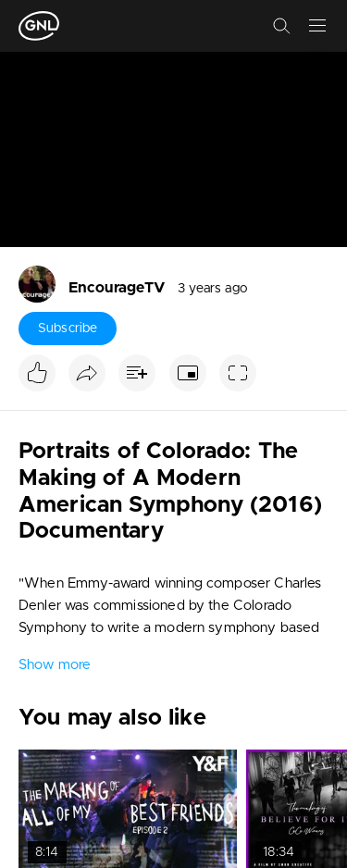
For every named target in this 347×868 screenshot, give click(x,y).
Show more (55, 665)
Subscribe (68, 329)
